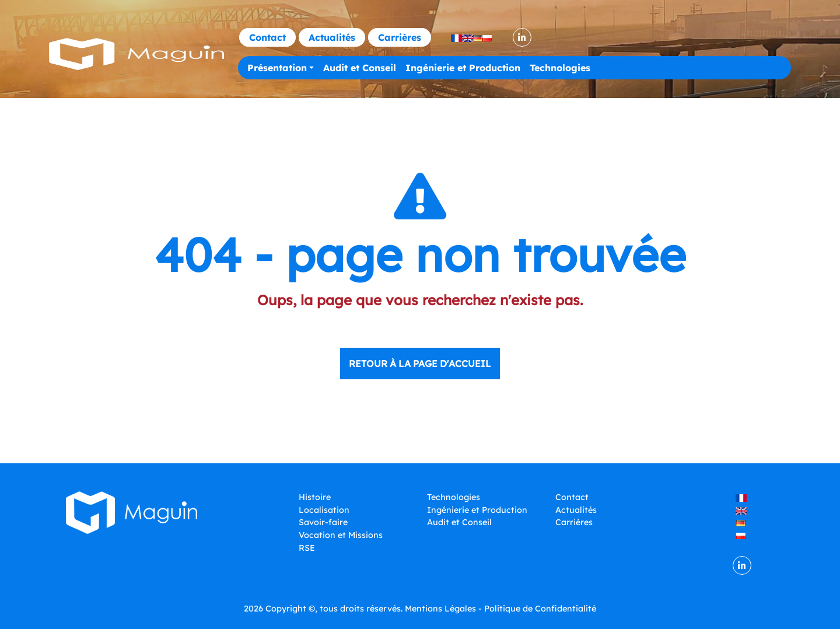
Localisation (324, 510)
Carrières (400, 37)
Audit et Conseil (360, 68)
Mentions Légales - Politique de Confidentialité (501, 609)
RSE (307, 548)
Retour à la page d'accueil (420, 364)
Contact (267, 37)
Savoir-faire (323, 522)
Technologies (560, 68)
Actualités (332, 37)
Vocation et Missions (341, 535)
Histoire (315, 497)
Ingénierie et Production (463, 68)
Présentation (277, 68)
